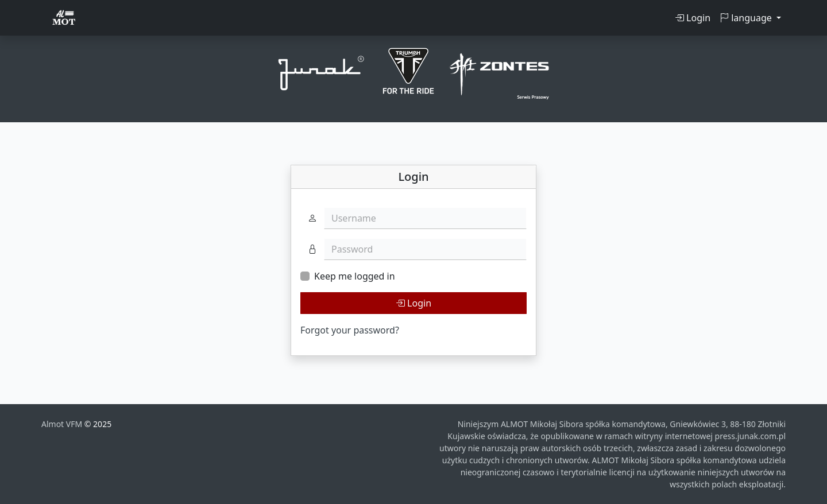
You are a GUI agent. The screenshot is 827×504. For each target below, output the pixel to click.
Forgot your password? (350, 330)
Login (693, 18)
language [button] (747, 18)
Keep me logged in (355, 276)
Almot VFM (63, 424)
